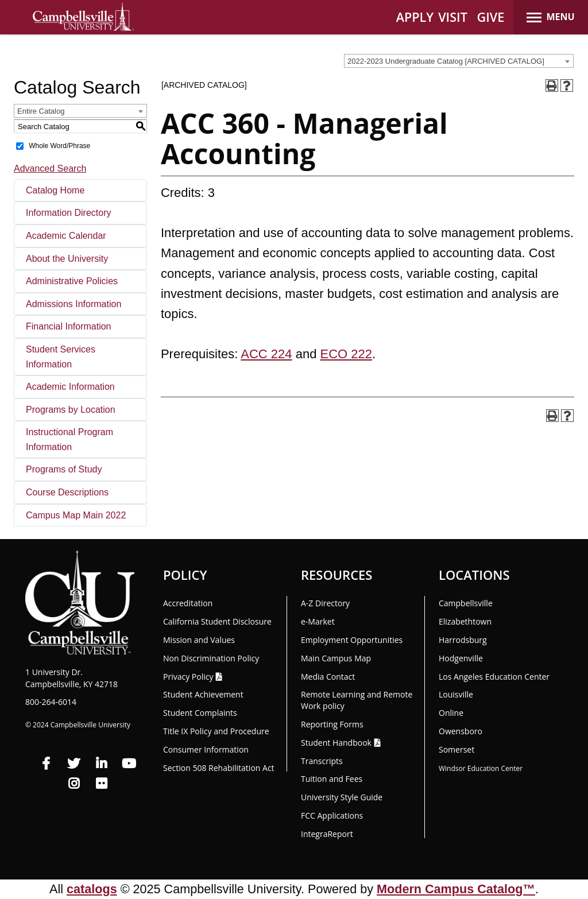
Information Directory (69, 213)
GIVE (491, 17)
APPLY (415, 17)
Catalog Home (55, 190)
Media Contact (328, 677)
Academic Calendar (66, 236)
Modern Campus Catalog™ (456, 889)
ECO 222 (347, 354)
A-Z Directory (325, 603)
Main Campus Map (336, 658)
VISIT (453, 17)
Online (451, 713)
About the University (67, 259)
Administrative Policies (72, 281)
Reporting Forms (332, 724)
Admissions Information (73, 304)
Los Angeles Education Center (494, 677)
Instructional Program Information (69, 439)
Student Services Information (61, 357)
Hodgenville (461, 658)
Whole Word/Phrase (59, 146)
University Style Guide (342, 797)
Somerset (457, 749)
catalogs (92, 889)
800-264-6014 (51, 702)
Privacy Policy (188, 677)
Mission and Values (199, 640)
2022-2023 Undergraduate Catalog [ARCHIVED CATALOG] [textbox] (446, 61)
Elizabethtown (465, 621)
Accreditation (188, 603)
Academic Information (70, 387)
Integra (327, 834)
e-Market (318, 621)
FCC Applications (332, 815)
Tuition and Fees (332, 779)
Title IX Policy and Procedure (216, 731)
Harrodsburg (463, 640)
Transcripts (322, 761)
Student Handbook (336, 743)
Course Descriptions (67, 492)
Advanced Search (50, 168)
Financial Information (69, 326)
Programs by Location (71, 410)
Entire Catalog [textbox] (41, 111)
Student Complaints (200, 713)
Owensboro (461, 731)
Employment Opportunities (352, 640)
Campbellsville (466, 603)
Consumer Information (206, 749)
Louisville (456, 694)
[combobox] (459, 61)
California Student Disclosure (217, 621)
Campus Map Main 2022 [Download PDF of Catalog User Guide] (76, 515)
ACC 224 (266, 354)
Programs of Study (64, 469)
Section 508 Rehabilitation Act (219, 768)
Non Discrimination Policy (211, 658)
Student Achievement (203, 694)
